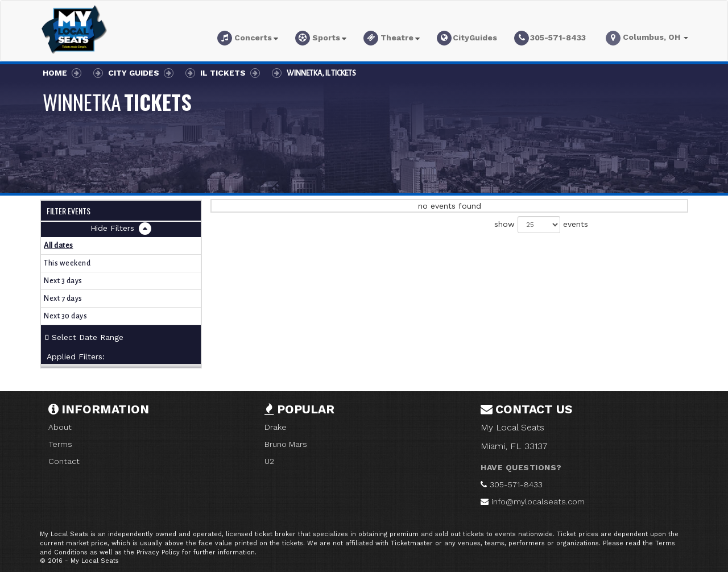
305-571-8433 (516, 484)
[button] (248, 40)
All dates (59, 246)
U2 (269, 461)
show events (541, 225)
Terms (60, 444)
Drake (276, 427)
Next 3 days (63, 281)
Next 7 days (63, 299)
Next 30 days (65, 316)
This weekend (67, 263)
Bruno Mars (286, 444)
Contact (64, 461)
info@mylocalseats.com (538, 501)
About (60, 427)
